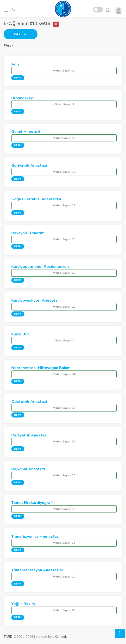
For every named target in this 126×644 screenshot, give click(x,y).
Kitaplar (21, 34)
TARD (8, 637)
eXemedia (60, 637)
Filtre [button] (9, 46)
